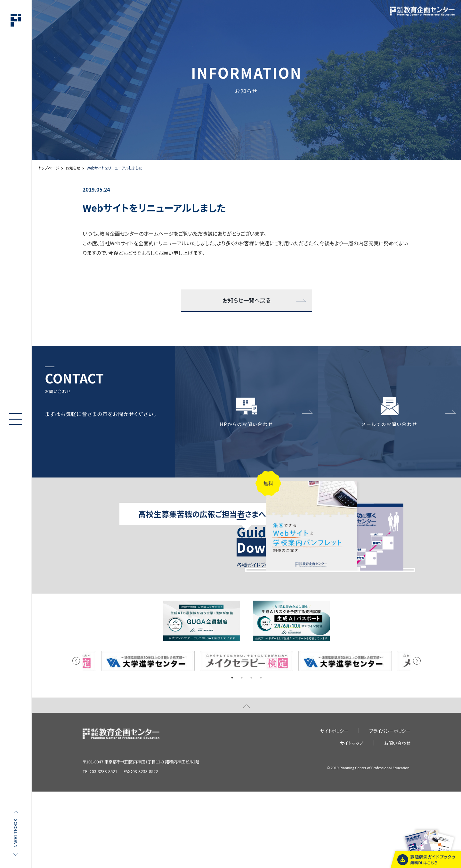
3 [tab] (251, 754)
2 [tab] (242, 754)
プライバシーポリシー (390, 807)
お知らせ (73, 168)
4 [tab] (261, 754)
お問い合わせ (397, 819)
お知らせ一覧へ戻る (247, 301)
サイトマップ (352, 819)
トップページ (49, 168)
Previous (76, 737)
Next (417, 737)
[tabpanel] (247, 737)
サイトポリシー (334, 807)
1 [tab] (232, 754)
